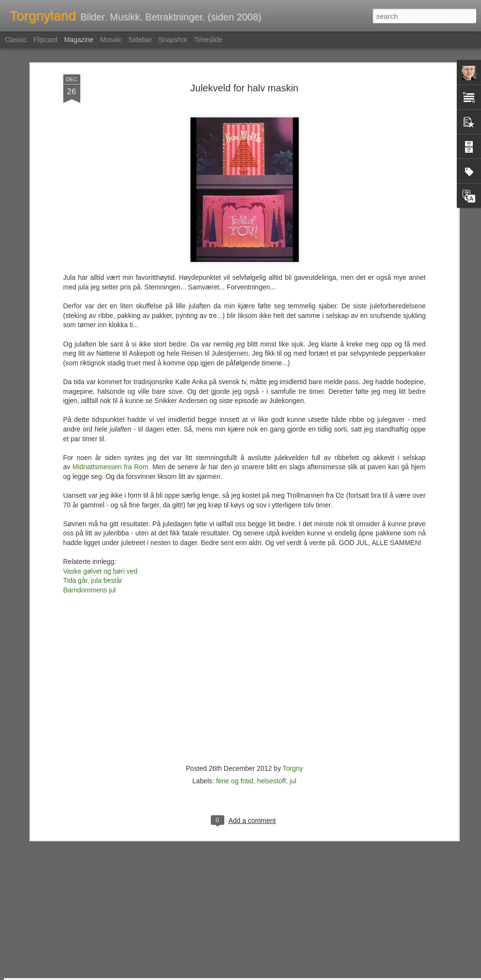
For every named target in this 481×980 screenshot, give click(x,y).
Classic (16, 40)
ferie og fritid (235, 711)
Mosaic (111, 40)
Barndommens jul (90, 520)
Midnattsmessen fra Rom (110, 397)
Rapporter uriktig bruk (302, 975)
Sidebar (140, 40)
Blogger (264, 975)
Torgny (293, 698)
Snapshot (173, 40)
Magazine (79, 40)
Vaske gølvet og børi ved (101, 501)
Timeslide (208, 40)
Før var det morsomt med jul (198, 859)
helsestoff (272, 711)
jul (293, 711)
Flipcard (45, 40)
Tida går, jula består (93, 510)
